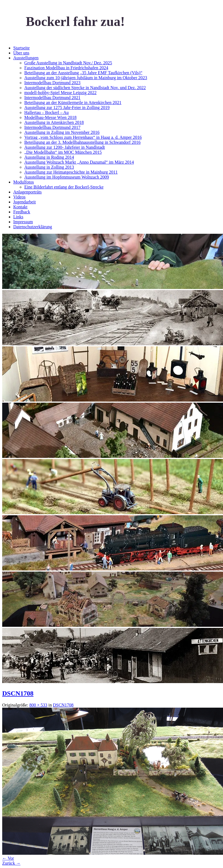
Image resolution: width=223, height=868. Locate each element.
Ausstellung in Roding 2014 (49, 157)
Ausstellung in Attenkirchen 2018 (54, 122)
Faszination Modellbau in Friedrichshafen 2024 (66, 68)
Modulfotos (24, 182)
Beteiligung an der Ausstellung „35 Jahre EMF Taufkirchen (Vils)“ (83, 73)
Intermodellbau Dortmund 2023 (52, 83)
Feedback (22, 212)
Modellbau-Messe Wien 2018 (50, 117)
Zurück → (11, 863)
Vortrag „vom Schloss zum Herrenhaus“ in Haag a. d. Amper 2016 (83, 137)
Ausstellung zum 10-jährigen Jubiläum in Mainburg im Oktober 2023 (86, 78)
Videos (19, 197)
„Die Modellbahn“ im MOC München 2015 (63, 152)
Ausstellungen (26, 58)
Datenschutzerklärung (33, 227)
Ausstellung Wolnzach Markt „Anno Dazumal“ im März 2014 (79, 162)
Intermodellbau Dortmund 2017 (52, 127)
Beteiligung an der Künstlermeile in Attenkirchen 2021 (73, 103)
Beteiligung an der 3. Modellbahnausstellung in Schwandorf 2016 (82, 142)
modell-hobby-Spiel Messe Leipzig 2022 (60, 93)
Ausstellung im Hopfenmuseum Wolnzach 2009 (67, 177)
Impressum (23, 222)
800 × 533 (38, 705)
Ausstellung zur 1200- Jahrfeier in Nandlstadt (65, 147)
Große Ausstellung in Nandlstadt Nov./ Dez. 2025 (68, 63)
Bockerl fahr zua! (75, 21)
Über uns (21, 53)
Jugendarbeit (25, 202)
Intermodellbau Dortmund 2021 (52, 98)
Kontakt (20, 207)
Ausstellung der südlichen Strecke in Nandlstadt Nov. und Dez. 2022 (85, 88)
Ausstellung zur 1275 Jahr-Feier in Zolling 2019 (67, 107)
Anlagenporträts (27, 192)
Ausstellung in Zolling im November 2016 (62, 132)
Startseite (22, 48)
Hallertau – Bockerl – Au (47, 112)
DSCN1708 (18, 693)
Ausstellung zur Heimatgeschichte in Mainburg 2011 (71, 172)
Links (18, 217)
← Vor (8, 858)
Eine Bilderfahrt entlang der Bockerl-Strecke (64, 187)
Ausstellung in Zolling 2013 (49, 167)
